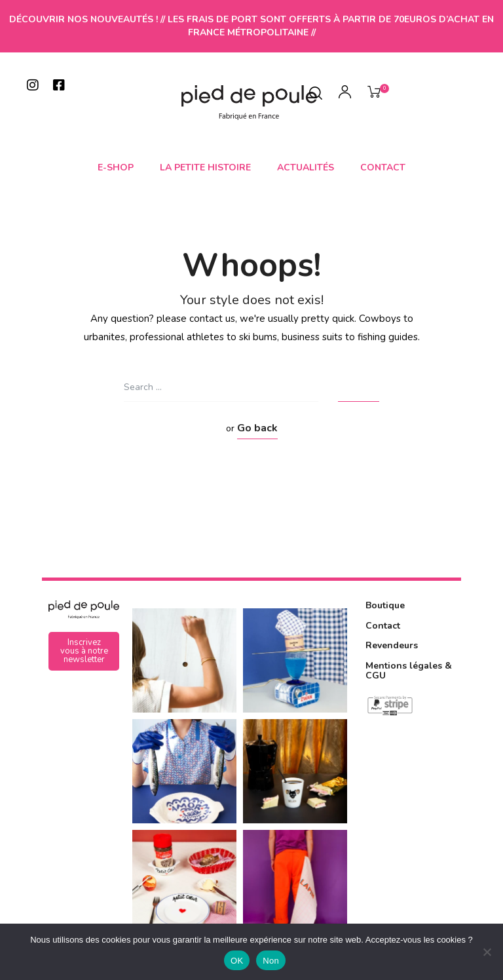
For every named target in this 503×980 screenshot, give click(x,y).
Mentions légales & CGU (409, 671)
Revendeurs (392, 645)
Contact (383, 167)
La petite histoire (205, 167)
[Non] (487, 952)
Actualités (306, 167)
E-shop (116, 167)
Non (271, 961)
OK (237, 961)
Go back (257, 428)
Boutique (385, 605)
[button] (84, 651)
